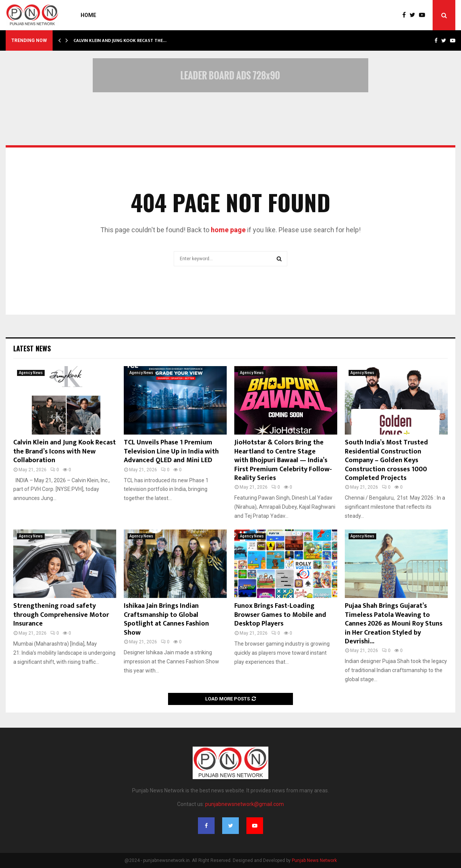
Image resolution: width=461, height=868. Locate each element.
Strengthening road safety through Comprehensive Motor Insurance (61, 615)
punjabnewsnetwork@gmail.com (245, 804)
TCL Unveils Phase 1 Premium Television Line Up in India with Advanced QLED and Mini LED (171, 451)
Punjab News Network (314, 860)
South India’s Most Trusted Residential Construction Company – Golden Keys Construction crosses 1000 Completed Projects (386, 460)
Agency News (31, 373)
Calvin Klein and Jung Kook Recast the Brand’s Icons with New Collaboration (65, 451)
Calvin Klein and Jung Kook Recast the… (120, 40)
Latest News (32, 348)
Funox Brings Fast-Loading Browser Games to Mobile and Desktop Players (280, 615)
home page (228, 230)
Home (88, 15)
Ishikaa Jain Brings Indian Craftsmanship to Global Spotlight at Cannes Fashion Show (166, 619)
